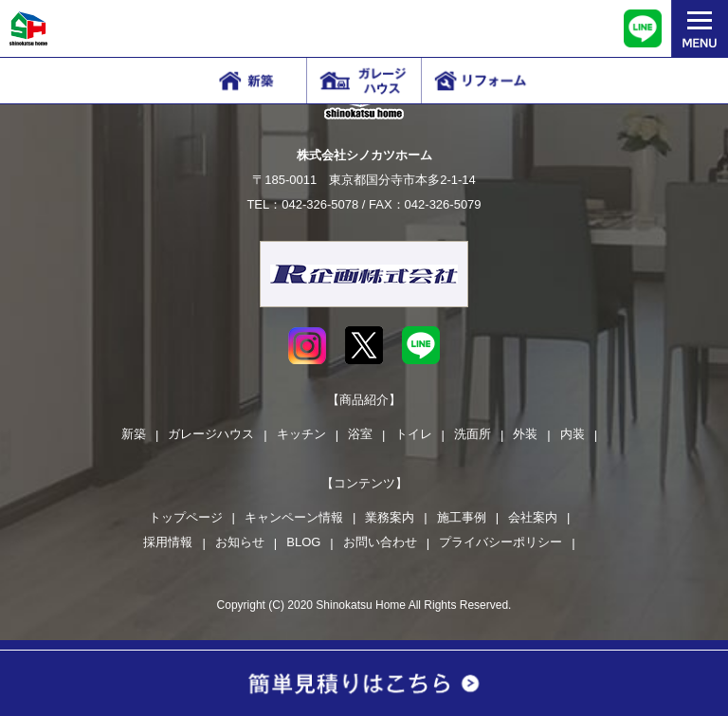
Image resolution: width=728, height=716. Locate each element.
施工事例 (462, 517)
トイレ (414, 434)
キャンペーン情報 (294, 517)
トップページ (186, 517)
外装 (525, 434)
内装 (573, 434)
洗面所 (473, 434)
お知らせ (240, 542)
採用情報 (168, 542)
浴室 (360, 434)
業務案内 (390, 517)
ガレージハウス (211, 434)
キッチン (301, 434)
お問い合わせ (380, 542)
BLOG (303, 542)
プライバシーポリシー (500, 542)
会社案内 (533, 517)
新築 (134, 434)
